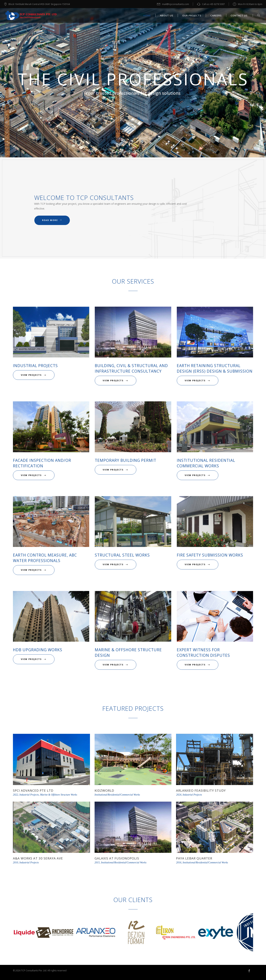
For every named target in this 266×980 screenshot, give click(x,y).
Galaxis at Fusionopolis (117, 858)
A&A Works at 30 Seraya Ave (38, 858)
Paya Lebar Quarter (194, 858)
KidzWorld (104, 790)
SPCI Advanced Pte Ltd (33, 790)
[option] (33, 933)
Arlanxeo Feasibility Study (201, 790)
